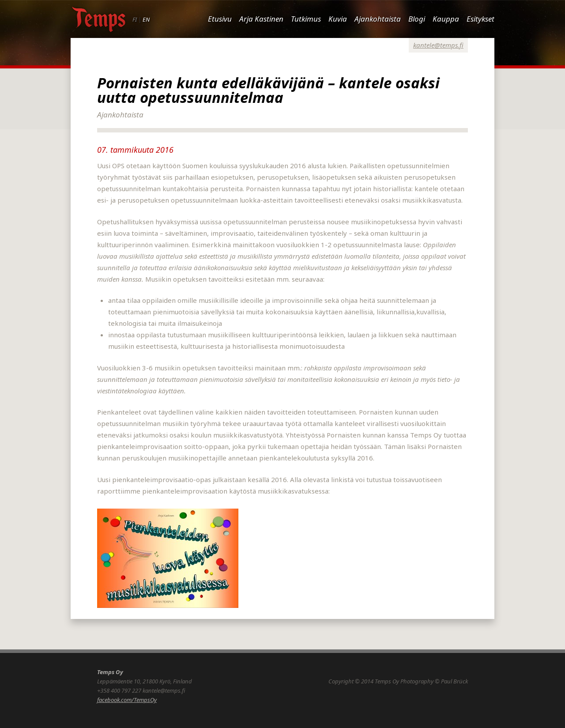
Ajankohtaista (378, 19)
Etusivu (220, 19)
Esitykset (480, 19)
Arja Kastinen (261, 19)
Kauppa (446, 19)
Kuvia (338, 19)
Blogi (417, 19)
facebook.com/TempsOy (127, 700)
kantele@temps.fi (438, 45)
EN (146, 19)
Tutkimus (306, 19)
